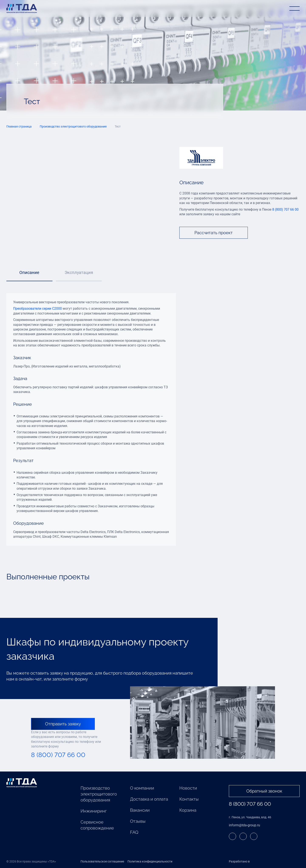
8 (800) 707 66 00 (285, 209)
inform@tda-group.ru (244, 825)
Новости (188, 788)
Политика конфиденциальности (150, 861)
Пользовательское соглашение (102, 861)
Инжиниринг (94, 811)
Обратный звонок (264, 791)
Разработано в (248, 862)
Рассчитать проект (214, 233)
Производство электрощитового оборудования (99, 794)
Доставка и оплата (149, 799)
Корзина (188, 810)
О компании (142, 788)
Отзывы (138, 821)
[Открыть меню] (295, 9)
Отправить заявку (63, 724)
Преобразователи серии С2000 (38, 309)
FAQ (134, 832)
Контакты (189, 799)
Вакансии (140, 810)
